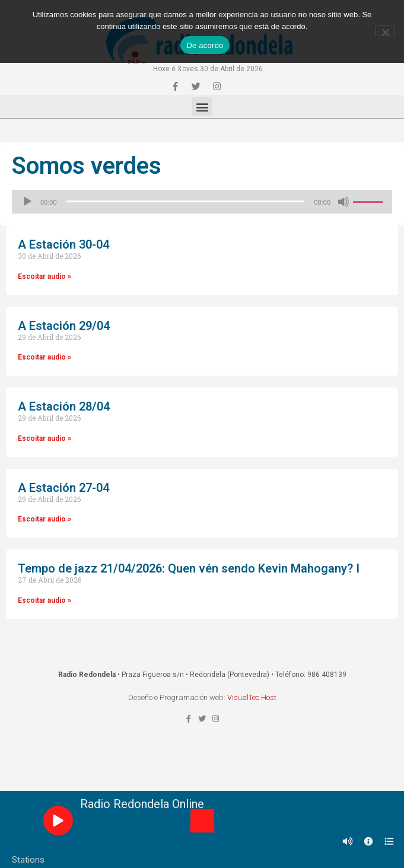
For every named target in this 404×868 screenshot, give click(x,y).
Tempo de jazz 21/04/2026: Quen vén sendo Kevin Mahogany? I (189, 568)
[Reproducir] (27, 202)
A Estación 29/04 (64, 326)
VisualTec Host (252, 697)
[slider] (186, 201)
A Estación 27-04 (63, 488)
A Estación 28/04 (64, 406)
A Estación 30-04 (63, 244)
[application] (202, 202)
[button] (202, 106)
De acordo (205, 45)
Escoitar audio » (44, 276)
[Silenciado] (343, 202)
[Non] (385, 31)
